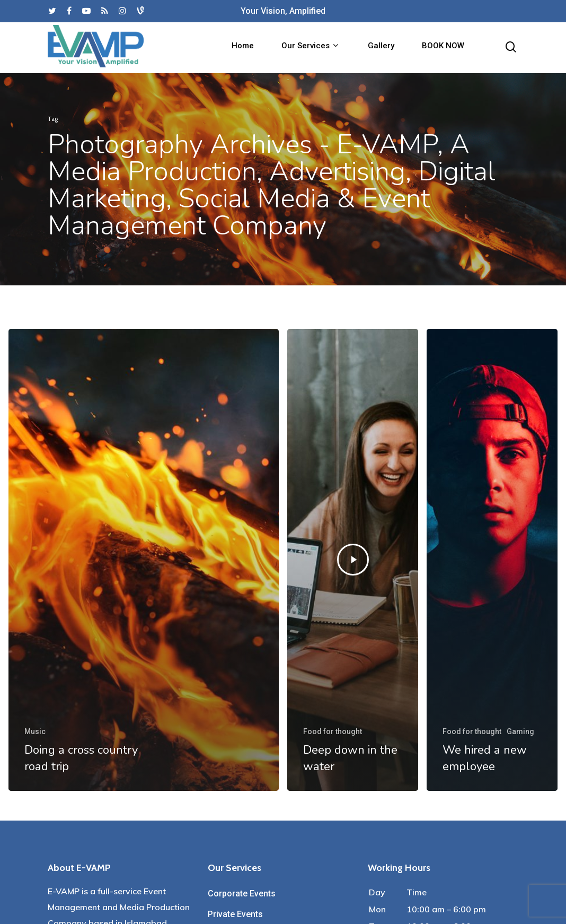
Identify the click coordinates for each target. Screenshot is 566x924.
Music (35, 731)
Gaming (520, 731)
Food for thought (333, 731)
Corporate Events (242, 894)
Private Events (235, 914)
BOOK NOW (443, 48)
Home (243, 48)
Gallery (381, 48)
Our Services (310, 48)
